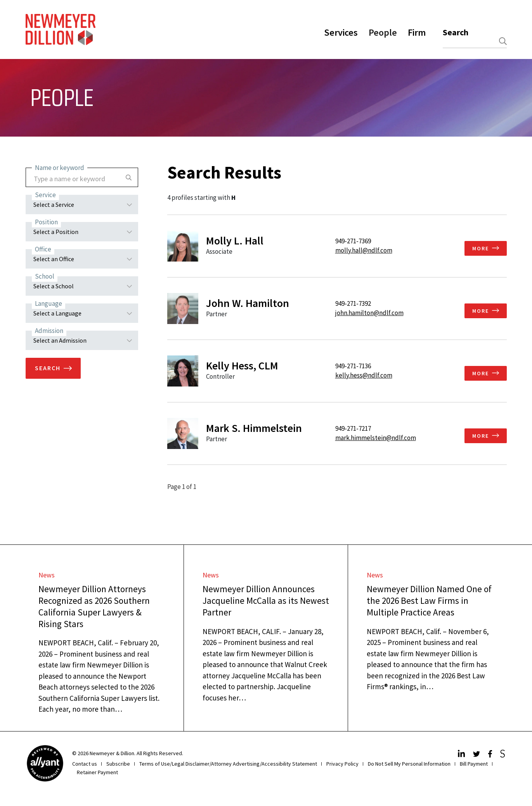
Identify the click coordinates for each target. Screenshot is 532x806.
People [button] (383, 32)
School (45, 276)
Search (456, 32)
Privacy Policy (342, 764)
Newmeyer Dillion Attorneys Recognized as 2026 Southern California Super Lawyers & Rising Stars (94, 606)
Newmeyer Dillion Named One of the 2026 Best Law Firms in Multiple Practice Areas (429, 601)
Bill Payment (474, 764)
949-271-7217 (353, 428)
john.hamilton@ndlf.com (369, 313)
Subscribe (118, 764)
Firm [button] (417, 32)
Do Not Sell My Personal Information (409, 764)
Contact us (85, 764)
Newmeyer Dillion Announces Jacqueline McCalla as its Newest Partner (266, 601)
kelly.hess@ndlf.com (364, 375)
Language (49, 303)
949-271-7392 (353, 303)
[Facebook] (491, 755)
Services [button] (341, 32)
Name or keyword (60, 168)
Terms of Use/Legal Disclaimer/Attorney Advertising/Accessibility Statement (228, 764)
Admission (49, 331)
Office (43, 249)
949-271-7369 (353, 241)
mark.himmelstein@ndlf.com (376, 438)
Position (46, 222)
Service (45, 195)
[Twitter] (477, 755)
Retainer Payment (97, 772)
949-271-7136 (353, 366)
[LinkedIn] (462, 755)
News (47, 575)
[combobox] (475, 41)
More (481, 248)
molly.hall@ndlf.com (364, 250)
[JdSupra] (503, 755)
